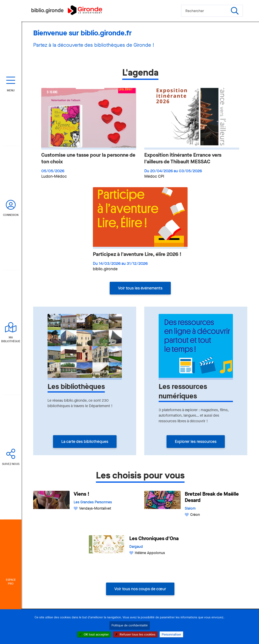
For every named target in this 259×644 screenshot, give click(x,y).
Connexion (11, 215)
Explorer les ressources (196, 442)
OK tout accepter (94, 634)
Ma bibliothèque (11, 339)
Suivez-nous (11, 464)
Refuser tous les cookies (135, 634)
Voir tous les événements (140, 288)
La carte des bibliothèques (85, 442)
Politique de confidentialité (130, 625)
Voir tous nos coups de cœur (140, 589)
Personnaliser (171, 634)
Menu (11, 90)
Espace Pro (11, 582)
